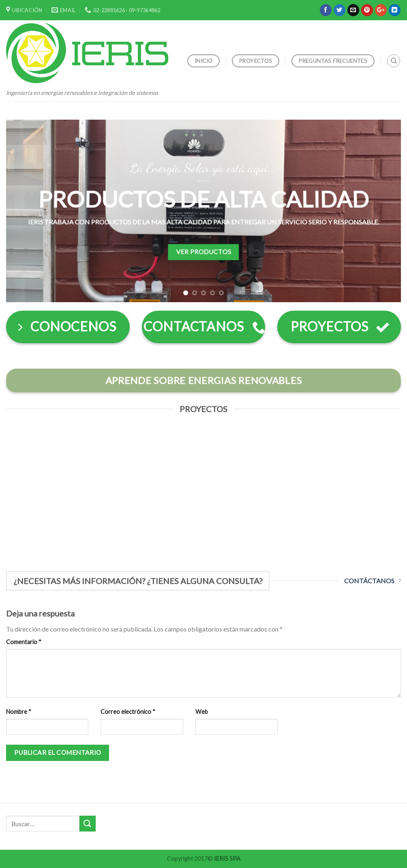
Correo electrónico (128, 712)
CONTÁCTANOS (373, 581)
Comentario (24, 642)
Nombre (19, 712)
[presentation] (339, 725)
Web (202, 712)
